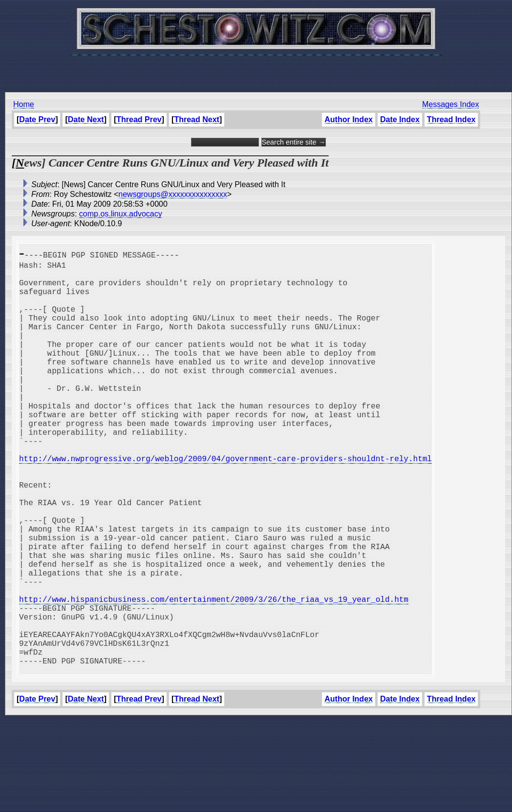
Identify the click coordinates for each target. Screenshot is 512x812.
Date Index (400, 119)
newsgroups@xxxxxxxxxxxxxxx (173, 194)
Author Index (349, 119)
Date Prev (37, 119)
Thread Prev (139, 119)
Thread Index (451, 119)
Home (24, 104)
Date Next (86, 119)
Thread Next (196, 119)
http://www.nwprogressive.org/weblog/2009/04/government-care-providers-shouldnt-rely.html (225, 503)
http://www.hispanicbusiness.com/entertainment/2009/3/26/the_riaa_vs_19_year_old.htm (214, 675)
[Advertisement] (256, 68)
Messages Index (451, 104)
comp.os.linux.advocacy (121, 214)
